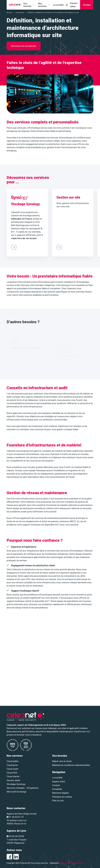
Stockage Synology (16, 784)
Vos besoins (27, 5)
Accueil (9, 13)
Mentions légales (61, 793)
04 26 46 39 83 (15, 836)
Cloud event (12, 769)
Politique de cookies (62, 797)
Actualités (57, 789)
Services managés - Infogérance (23, 788)
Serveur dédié (13, 780)
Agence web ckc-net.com (72, 863)
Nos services (42, 5)
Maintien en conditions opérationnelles (71, 765)
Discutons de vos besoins (24, 46)
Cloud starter (13, 776)
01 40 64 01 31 (15, 817)
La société (58, 5)
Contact (56, 785)
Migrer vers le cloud (62, 761)
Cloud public (13, 761)
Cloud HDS (12, 773)
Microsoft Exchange (16, 792)
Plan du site (58, 801)
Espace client (59, 781)
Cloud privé (12, 765)
